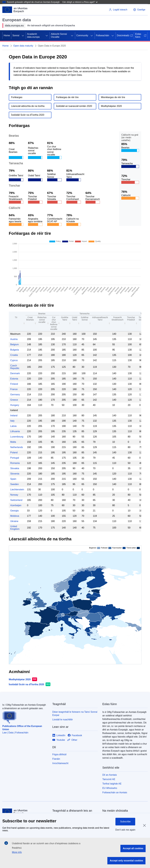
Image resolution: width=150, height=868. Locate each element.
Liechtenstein (17, 489)
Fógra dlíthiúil (59, 754)
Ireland (14, 416)
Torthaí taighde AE (112, 784)
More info (17, 852)
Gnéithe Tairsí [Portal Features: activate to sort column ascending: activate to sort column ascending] (65, 319)
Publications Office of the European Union (22, 728)
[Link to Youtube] (59, 740)
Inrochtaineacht (60, 763)
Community (82, 35)
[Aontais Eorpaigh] (15, 10)
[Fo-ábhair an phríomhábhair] (23, 36)
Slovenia (15, 474)
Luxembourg (17, 437)
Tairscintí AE (109, 779)
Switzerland (16, 500)
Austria (14, 339)
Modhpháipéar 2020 (20, 679)
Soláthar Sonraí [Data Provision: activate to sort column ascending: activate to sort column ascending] (85, 319)
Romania (15, 463)
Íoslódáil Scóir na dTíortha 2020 (26, 684)
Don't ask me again (125, 830)
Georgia (14, 511)
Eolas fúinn (141, 35)
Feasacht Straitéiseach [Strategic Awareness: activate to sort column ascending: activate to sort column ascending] (117, 319)
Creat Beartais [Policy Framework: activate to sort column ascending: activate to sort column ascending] (30, 319)
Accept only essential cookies (126, 861)
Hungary (15, 405)
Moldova (15, 516)
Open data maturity (23, 46)
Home (7, 35)
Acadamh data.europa (33, 35)
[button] (139, 10)
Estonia (14, 379)
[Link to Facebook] (75, 735)
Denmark (15, 373)
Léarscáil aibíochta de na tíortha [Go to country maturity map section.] (28, 106)
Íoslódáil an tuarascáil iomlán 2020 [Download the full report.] (74, 106)
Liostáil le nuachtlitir (63, 720)
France (14, 389)
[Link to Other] (72, 740)
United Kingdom (15, 528)
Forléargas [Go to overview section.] (17, 97)
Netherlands (17, 447)
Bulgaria (15, 350)
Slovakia (15, 468)
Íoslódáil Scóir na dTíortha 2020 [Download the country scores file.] (28, 115)
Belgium (15, 344)
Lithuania (15, 431)
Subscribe (125, 822)
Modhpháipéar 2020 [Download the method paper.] (111, 106)
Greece (14, 400)
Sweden (15, 484)
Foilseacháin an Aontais (115, 792)
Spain (13, 479)
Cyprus (14, 360)
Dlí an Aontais (110, 775)
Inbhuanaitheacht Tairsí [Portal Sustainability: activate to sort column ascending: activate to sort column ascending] (100, 319)
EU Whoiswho (110, 788)
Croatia (14, 355)
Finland (14, 384)
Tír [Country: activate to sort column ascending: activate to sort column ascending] (16, 317)
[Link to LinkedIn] (59, 735)
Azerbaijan (16, 505)
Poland (14, 452)
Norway (14, 495)
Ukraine (14, 521)
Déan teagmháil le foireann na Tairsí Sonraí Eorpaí (75, 713)
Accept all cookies (133, 848)
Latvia (13, 426)
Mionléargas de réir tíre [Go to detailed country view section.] (113, 97)
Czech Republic (15, 367)
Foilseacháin (103, 35)
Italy (12, 421)
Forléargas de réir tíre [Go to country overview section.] (67, 97)
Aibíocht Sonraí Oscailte (59, 35)
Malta (13, 442)
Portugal (15, 458)
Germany (15, 395)
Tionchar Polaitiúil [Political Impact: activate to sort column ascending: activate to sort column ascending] (131, 319)
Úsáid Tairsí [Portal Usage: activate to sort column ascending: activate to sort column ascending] (75, 319)
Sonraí (16, 35)
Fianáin (56, 759)
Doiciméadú (125, 35)
